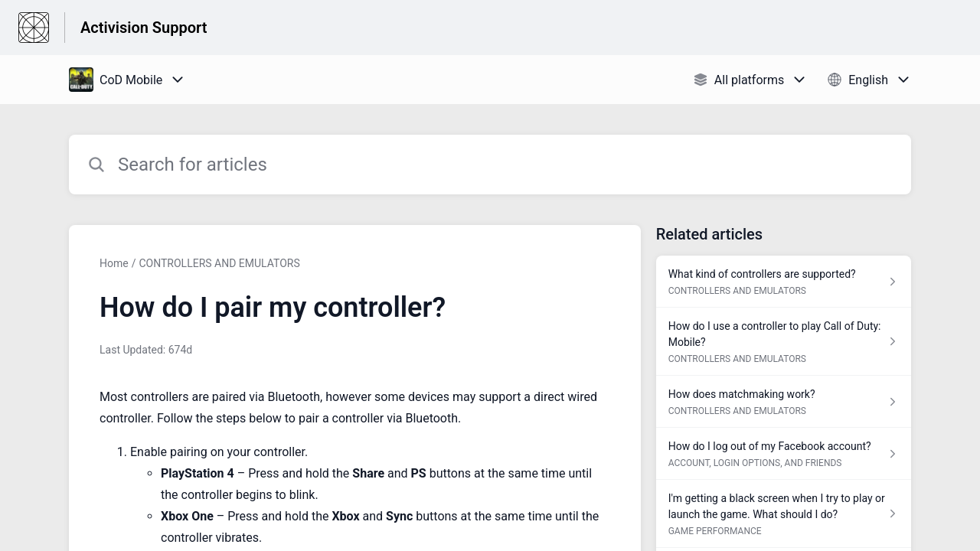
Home (114, 263)
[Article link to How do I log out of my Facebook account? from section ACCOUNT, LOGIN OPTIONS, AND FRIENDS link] (784, 454)
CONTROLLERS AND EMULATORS (219, 263)
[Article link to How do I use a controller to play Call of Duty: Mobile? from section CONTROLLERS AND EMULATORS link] (784, 342)
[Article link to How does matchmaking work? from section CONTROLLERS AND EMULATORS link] (784, 402)
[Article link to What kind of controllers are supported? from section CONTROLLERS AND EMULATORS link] (784, 282)
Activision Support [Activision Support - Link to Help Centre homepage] (144, 28)
